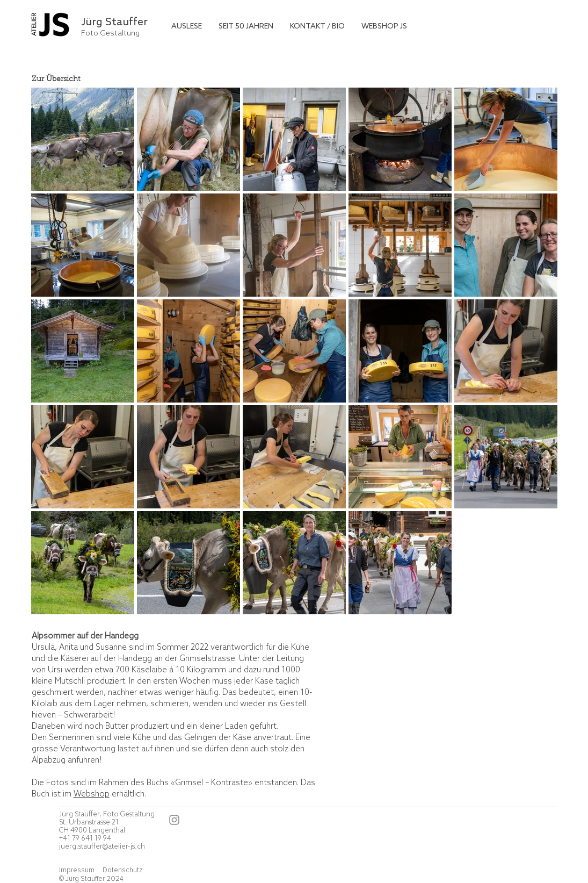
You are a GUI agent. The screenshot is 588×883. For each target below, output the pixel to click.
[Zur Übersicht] (107, 80)
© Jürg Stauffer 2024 (91, 879)
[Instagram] (174, 820)
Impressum (78, 870)
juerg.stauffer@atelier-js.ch (102, 847)
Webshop (92, 794)
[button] (187, 27)
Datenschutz (122, 870)
